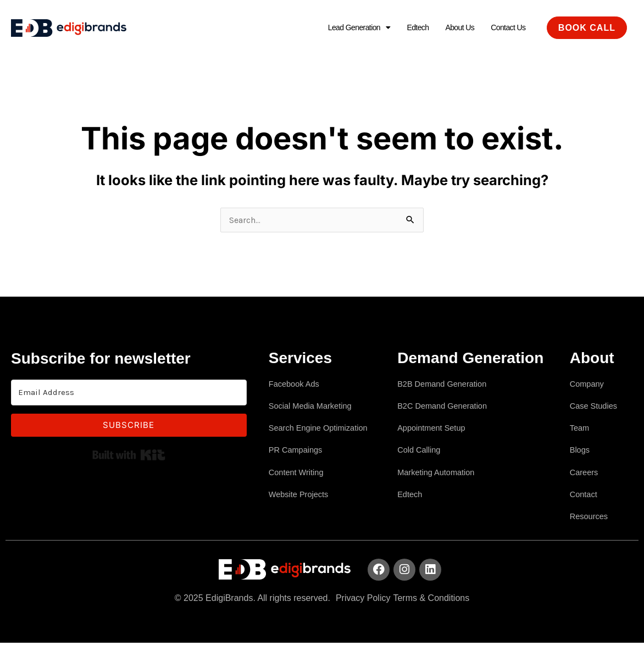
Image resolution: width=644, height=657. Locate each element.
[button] (342, 28)
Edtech (406, 28)
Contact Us (505, 28)
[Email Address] (129, 394)
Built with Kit (129, 456)
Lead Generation (342, 28)
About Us (452, 28)
